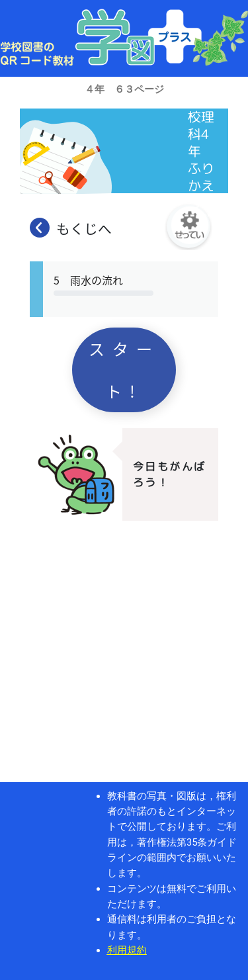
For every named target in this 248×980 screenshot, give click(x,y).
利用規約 (127, 950)
